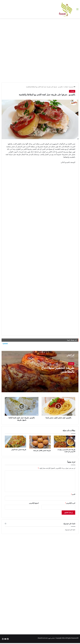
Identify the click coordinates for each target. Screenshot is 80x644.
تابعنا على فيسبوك (70, 530)
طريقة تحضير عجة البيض (19, 450)
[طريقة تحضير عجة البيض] (15, 442)
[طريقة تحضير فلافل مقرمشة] (40, 442)
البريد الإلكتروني (70, 503)
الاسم (73, 494)
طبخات (66, 87)
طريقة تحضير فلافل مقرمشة (42, 450)
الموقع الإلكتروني (34, 503)
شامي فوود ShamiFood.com (46, 638)
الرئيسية (72, 87)
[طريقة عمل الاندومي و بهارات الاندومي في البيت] (65, 442)
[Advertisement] (40, 35)
